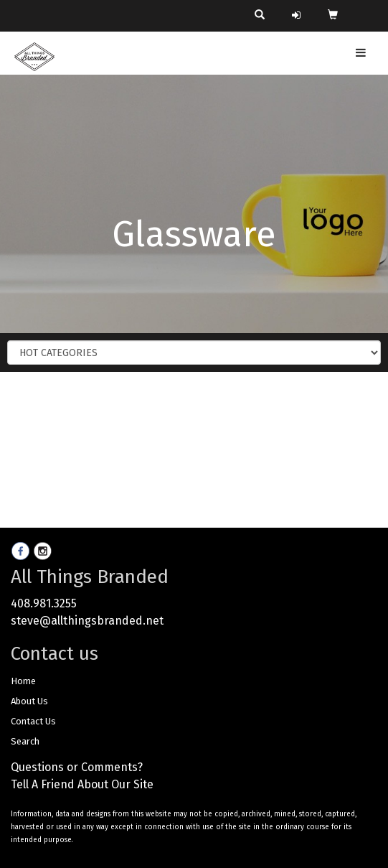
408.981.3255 (44, 603)
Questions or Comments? (77, 767)
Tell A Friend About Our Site (82, 784)
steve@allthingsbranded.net (87, 621)
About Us (29, 701)
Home (23, 681)
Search (25, 741)
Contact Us (33, 721)
